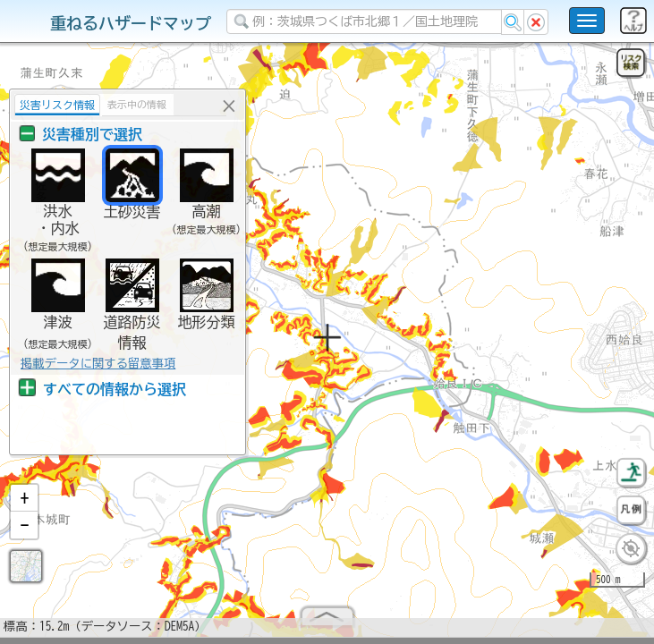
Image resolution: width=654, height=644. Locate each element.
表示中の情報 (137, 104)
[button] (24, 505)
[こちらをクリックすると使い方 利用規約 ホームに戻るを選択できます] (587, 21)
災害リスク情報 (57, 105)
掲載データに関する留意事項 (98, 363)
